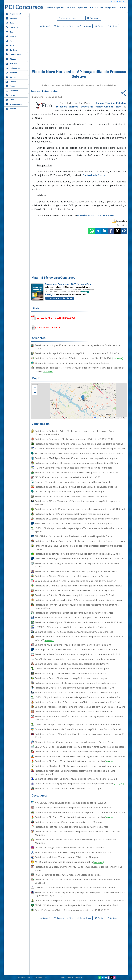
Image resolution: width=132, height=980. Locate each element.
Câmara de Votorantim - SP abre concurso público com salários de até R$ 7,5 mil (76, 779)
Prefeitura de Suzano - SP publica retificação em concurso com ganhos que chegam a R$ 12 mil (80, 736)
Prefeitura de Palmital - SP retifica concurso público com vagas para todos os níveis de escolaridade (79, 718)
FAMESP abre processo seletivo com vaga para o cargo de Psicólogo (69, 492)
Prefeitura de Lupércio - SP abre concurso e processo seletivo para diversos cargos (77, 752)
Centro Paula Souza (94, 175)
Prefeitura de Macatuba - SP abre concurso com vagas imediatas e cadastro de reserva (79, 444)
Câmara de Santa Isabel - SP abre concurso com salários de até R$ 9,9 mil (72, 664)
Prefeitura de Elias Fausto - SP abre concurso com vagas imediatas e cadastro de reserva (80, 756)
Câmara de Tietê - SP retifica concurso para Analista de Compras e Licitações (74, 632)
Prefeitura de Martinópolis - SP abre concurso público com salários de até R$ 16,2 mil (78, 622)
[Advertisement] (58, 48)
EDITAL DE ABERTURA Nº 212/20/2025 (56, 318)
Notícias (11, 23)
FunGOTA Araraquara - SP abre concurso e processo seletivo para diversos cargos (77, 692)
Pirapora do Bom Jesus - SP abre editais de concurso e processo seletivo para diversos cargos (79, 547)
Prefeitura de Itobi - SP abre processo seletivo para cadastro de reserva (71, 496)
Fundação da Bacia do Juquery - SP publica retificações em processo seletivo (79, 784)
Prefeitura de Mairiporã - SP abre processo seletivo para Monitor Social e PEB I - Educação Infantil (76, 772)
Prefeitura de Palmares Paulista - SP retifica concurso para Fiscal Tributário (79, 358)
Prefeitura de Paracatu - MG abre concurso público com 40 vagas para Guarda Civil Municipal (77, 833)
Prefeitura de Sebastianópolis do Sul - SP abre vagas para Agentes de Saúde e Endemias (80, 541)
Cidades (11, 81)
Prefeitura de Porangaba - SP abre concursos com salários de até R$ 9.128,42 (74, 439)
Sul (9, 41)
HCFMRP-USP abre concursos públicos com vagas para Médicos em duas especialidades (80, 449)
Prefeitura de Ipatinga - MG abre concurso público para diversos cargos (72, 827)
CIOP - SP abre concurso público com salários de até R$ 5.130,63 (68, 477)
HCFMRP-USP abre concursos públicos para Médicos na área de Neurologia (74, 468)
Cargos (11, 77)
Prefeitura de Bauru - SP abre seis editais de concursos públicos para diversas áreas (78, 472)
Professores (13, 68)
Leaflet (98, 418)
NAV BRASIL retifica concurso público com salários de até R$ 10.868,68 (71, 803)
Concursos (12, 27)
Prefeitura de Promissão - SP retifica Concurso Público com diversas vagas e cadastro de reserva (80, 369)
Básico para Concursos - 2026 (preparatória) (68, 284)
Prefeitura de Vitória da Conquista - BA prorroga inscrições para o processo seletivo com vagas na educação (80, 894)
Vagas (10, 86)
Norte (10, 45)
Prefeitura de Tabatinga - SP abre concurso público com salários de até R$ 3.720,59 (77, 554)
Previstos (11, 72)
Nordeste (11, 50)
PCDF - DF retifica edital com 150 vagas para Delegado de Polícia (68, 875)
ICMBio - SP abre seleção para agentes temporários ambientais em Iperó (72, 669)
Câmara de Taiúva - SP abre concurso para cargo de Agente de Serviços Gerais (75, 742)
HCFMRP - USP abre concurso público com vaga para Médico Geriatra (70, 627)
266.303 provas (108, 7)
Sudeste (11, 36)
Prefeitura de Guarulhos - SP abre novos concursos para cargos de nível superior (76, 571)
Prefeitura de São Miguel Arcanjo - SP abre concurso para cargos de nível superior (77, 458)
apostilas (82, 7)
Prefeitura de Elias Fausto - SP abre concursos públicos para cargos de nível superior (78, 766)
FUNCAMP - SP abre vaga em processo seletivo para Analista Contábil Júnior (74, 523)
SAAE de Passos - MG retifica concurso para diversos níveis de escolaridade (73, 852)
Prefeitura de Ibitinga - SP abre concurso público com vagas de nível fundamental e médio (77, 347)
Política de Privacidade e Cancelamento (32, 978)
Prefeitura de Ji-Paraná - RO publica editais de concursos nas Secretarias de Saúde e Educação (78, 881)
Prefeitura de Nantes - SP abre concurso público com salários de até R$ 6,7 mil (75, 590)
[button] (35, 387)
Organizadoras (14, 104)
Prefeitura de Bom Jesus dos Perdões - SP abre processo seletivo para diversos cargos (78, 600)
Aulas (10, 99)
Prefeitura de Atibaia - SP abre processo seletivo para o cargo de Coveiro (72, 576)
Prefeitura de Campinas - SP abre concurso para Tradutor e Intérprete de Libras (76, 683)
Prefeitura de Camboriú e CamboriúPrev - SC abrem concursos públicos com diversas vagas (78, 868)
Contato (11, 108)
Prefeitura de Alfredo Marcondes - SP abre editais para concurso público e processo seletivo (78, 503)
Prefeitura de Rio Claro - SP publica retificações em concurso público (75, 761)
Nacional (11, 32)
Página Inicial (13, 14)
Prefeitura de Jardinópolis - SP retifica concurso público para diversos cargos (74, 613)
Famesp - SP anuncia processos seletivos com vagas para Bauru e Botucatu (73, 482)
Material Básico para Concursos (96, 215)
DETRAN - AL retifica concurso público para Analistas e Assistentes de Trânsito (75, 888)
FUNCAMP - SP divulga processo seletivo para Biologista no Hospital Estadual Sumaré (79, 559)
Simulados (12, 90)
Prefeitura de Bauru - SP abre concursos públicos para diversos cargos (71, 678)
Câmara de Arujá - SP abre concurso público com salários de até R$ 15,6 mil (74, 645)
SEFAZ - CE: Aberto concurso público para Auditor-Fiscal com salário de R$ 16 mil (76, 905)
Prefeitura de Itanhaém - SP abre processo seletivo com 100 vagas (68, 788)
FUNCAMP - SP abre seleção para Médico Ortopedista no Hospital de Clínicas (74, 536)
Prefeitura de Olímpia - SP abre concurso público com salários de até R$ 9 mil (74, 595)
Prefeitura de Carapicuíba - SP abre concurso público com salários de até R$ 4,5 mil (77, 702)
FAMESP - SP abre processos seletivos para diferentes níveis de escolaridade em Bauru (79, 453)
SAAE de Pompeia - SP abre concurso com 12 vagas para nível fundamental (73, 617)
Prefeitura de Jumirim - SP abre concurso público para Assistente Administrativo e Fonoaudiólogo (77, 606)
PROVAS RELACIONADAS (49, 328)
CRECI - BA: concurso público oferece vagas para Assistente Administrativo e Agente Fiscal (81, 900)
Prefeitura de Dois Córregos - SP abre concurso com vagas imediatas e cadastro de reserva (77, 565)
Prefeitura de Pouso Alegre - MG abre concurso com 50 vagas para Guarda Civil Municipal (75, 841)
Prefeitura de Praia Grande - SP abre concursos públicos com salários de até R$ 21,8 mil (80, 654)
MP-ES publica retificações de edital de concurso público (69, 862)
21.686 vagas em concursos (61, 7)
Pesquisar (93, 18)
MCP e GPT (12, 63)
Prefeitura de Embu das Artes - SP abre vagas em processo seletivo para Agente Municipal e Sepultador (75, 433)
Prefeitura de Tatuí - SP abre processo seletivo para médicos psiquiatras (72, 514)
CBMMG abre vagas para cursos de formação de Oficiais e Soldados (70, 848)
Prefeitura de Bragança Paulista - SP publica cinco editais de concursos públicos (76, 487)
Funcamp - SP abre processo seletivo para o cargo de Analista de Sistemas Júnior (76, 649)
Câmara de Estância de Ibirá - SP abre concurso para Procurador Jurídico (72, 363)
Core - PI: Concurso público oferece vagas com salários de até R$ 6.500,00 (72, 910)
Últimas (11, 59)
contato (123, 7)
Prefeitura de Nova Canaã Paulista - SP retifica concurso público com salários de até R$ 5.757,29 (79, 638)
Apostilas (11, 18)
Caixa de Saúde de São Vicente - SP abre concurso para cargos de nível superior (75, 581)
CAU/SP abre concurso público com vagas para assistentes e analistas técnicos (75, 659)
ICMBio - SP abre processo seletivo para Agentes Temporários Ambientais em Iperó (77, 724)
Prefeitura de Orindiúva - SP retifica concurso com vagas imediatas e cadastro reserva (79, 586)
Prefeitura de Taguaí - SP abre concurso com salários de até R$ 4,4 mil (71, 673)
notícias (94, 7)
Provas (10, 95)
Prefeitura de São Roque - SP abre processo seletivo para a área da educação (74, 712)
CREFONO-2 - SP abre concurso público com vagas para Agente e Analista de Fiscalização (80, 747)
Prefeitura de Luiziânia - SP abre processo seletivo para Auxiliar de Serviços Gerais (77, 519)
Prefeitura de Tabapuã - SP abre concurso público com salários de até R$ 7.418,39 (77, 353)
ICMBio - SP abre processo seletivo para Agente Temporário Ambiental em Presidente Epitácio (78, 530)
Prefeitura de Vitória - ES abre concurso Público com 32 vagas (66, 857)
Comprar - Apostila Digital (60, 298)
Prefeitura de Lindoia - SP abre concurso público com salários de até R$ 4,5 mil (75, 688)
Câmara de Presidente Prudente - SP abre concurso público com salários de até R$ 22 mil (80, 707)
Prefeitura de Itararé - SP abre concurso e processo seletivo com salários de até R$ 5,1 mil (80, 509)
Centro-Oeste (13, 54)
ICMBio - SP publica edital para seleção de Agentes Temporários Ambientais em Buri (78, 697)
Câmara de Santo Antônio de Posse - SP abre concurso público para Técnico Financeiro (79, 729)
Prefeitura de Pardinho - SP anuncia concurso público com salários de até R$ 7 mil (77, 463)
